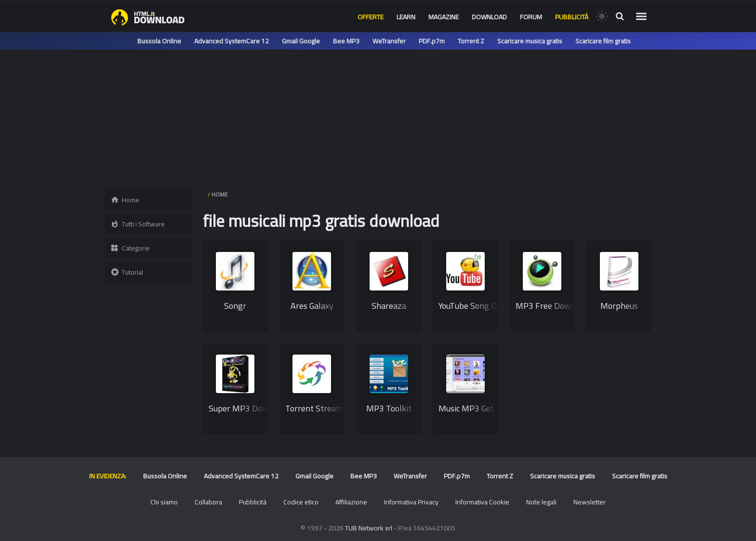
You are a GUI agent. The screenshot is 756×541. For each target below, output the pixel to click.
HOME (220, 194)
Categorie (130, 248)
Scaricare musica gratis (530, 41)
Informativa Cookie (482, 502)
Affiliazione (351, 502)
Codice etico (301, 502)
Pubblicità (572, 17)
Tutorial (127, 272)
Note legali (541, 502)
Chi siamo (164, 502)
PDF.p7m (432, 41)
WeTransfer (389, 41)
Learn (406, 17)
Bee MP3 (346, 41)
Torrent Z (471, 41)
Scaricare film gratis (603, 41)
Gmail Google (301, 41)
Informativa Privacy (411, 502)
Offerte (371, 17)
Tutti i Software (138, 224)
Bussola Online (159, 41)
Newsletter (590, 502)
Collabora (208, 502)
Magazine (444, 17)
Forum (531, 17)
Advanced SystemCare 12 (232, 41)
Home (125, 200)
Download (489, 17)
